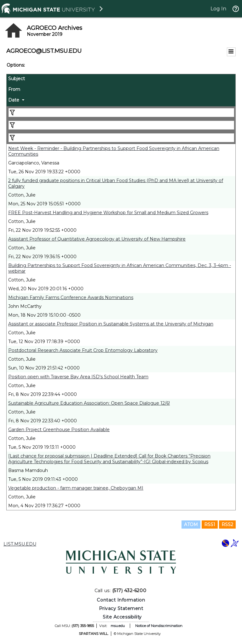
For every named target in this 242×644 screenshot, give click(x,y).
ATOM (191, 525)
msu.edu (118, 626)
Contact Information (121, 600)
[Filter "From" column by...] (121, 125)
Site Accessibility (122, 617)
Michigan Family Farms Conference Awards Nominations (71, 297)
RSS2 (227, 525)
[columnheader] (121, 80)
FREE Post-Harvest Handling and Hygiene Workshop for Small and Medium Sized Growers (108, 213)
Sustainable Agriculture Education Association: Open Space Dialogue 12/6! (89, 403)
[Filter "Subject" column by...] (121, 113)
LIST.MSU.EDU (20, 544)
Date (14, 100)
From (14, 89)
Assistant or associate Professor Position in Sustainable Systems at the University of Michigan (111, 324)
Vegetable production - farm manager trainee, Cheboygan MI (76, 488)
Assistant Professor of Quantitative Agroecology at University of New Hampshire (97, 239)
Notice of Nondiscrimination (159, 626)
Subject (17, 79)
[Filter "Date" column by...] (121, 138)
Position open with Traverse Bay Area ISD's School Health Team (78, 377)
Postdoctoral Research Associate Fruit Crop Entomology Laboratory (83, 350)
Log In (218, 9)
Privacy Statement (121, 608)
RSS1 (210, 525)
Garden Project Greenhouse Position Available (59, 430)
